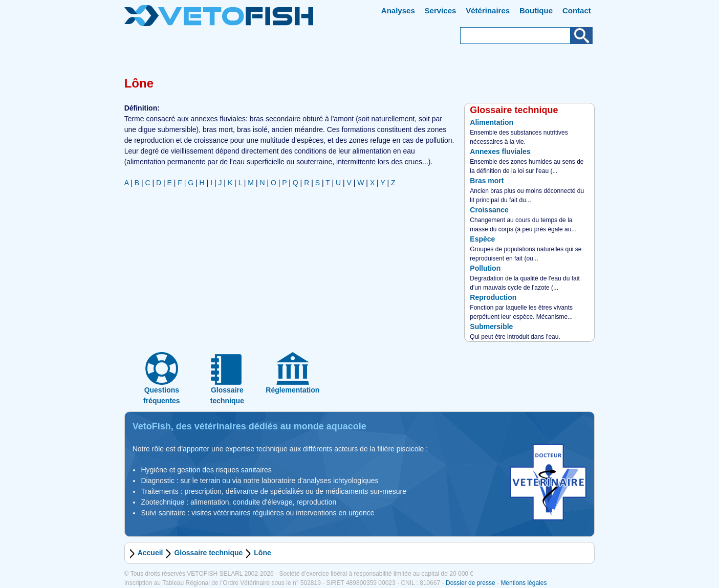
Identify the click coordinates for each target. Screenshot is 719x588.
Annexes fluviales (500, 151)
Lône (262, 553)
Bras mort (487, 181)
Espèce (482, 239)
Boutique (536, 10)
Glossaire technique (208, 553)
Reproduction (493, 297)
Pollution (485, 268)
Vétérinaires (488, 10)
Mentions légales (524, 583)
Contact (577, 10)
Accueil (150, 553)
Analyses (398, 10)
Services (441, 10)
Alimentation (492, 122)
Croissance (489, 210)
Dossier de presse (471, 583)
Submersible (491, 326)
